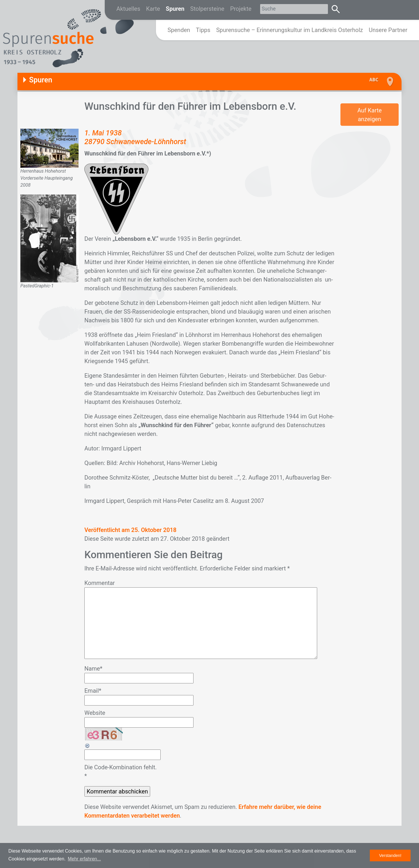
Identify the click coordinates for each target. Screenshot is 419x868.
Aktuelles (128, 9)
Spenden (179, 30)
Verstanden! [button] (390, 855)
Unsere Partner (388, 30)
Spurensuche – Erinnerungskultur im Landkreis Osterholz (290, 30)
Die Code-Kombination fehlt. (120, 767)
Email (93, 691)
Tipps (203, 30)
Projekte (241, 9)
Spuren (175, 9)
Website (95, 713)
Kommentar (100, 583)
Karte (153, 9)
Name (93, 669)
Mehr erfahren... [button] (84, 859)
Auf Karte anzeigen (370, 115)
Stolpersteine (207, 9)
